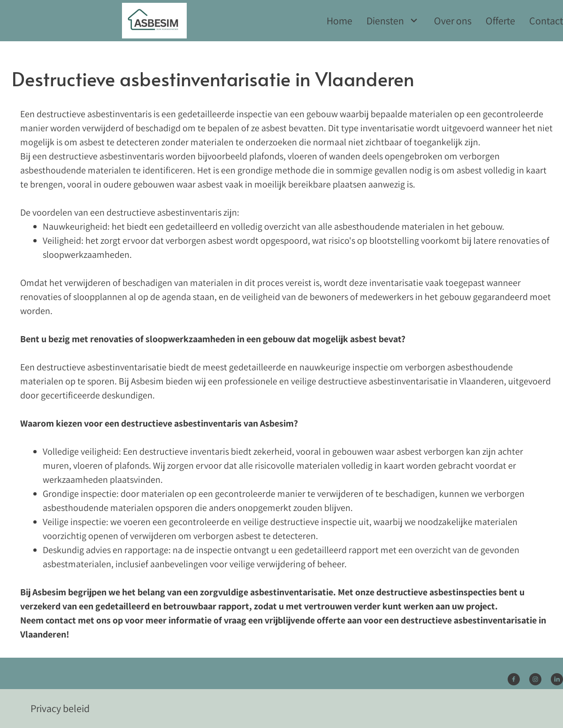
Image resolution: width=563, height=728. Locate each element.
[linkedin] (557, 679)
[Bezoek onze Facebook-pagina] (514, 679)
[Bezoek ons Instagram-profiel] (535, 679)
